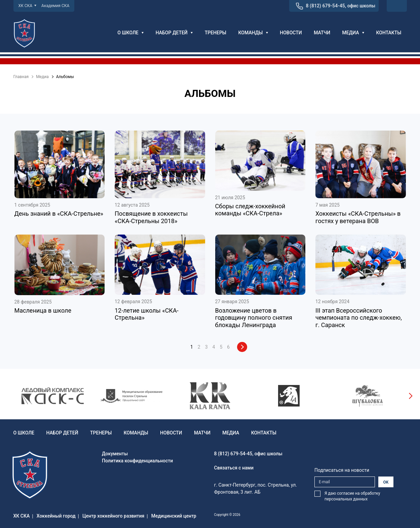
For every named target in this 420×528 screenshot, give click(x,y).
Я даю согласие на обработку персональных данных (352, 496)
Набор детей (174, 33)
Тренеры (216, 33)
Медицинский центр (174, 516)
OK (386, 482)
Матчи (322, 33)
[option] (53, 396)
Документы (115, 454)
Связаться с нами (234, 468)
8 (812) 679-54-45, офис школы (341, 6)
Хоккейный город (56, 516)
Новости (291, 33)
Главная (21, 77)
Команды (253, 33)
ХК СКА (28, 6)
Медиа (353, 33)
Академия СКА (55, 6)
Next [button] (410, 396)
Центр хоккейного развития (113, 516)
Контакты (389, 33)
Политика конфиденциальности (137, 461)
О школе (130, 33)
